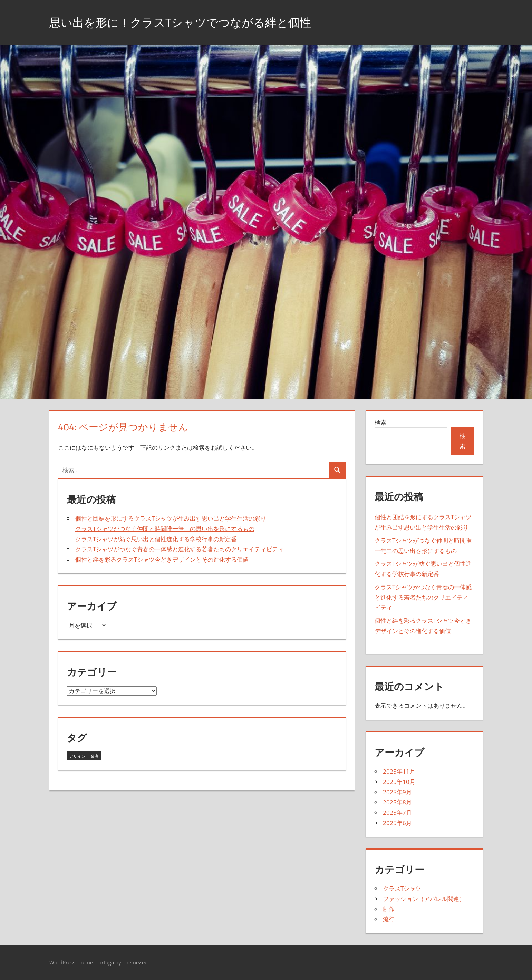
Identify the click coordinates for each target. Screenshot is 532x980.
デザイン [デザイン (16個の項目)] (77, 756)
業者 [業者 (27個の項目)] (95, 756)
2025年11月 (399, 771)
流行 (389, 919)
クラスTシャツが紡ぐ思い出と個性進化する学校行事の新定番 (156, 539)
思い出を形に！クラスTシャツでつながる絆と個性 (192, 22)
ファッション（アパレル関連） (424, 899)
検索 (380, 422)
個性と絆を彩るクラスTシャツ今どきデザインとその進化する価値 (162, 559)
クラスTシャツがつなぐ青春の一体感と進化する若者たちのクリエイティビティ (180, 549)
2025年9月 (397, 792)
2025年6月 (397, 823)
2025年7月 (397, 812)
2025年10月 (399, 782)
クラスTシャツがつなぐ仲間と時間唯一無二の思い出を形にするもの (165, 529)
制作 (389, 909)
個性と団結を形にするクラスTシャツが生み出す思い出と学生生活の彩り (171, 518)
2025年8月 (397, 802)
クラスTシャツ (402, 888)
